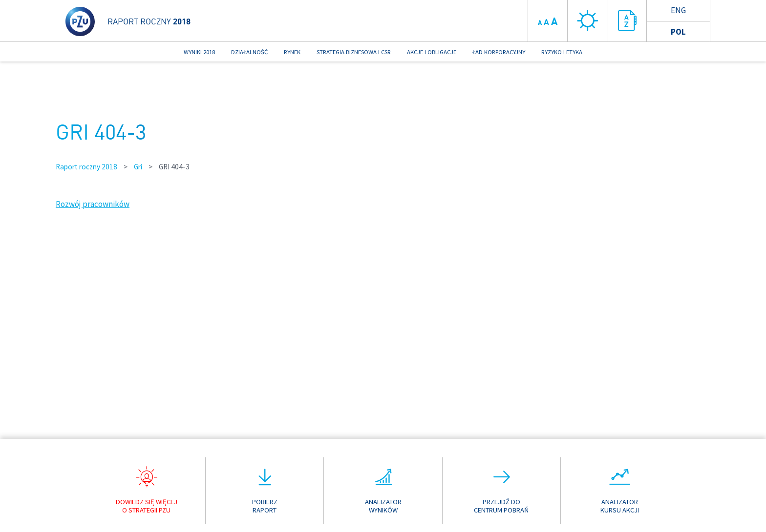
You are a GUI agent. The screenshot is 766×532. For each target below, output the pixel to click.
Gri (138, 167)
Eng (678, 10)
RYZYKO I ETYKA (562, 52)
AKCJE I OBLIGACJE (432, 52)
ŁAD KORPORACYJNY (499, 52)
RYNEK (292, 52)
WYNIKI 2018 (199, 52)
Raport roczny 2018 (86, 167)
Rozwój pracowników (93, 204)
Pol (678, 32)
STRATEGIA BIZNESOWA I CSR (354, 52)
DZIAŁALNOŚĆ (249, 52)
